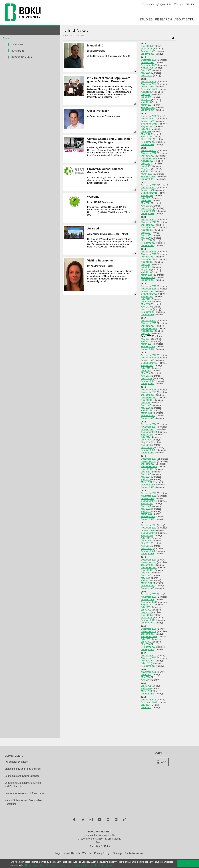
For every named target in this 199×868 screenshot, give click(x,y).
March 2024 (147, 105)
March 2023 (147, 139)
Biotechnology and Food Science (23, 769)
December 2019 (149, 252)
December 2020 (149, 220)
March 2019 (147, 275)
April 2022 (146, 171)
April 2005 (146, 688)
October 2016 (148, 360)
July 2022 (146, 163)
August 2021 (147, 195)
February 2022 (148, 176)
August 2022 (147, 161)
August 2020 (147, 230)
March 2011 (147, 549)
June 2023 (146, 132)
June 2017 (146, 336)
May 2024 (146, 100)
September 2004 (149, 702)
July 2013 (146, 472)
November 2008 (149, 631)
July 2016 (146, 368)
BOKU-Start (67, 36)
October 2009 (148, 599)
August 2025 (147, 68)
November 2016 (149, 358)
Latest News (17, 45)
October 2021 (148, 190)
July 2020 (146, 233)
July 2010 (146, 573)
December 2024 (149, 82)
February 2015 (148, 416)
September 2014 (149, 432)
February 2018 (148, 312)
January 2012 (148, 519)
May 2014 (146, 442)
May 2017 (146, 339)
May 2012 (146, 509)
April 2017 (146, 341)
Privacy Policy (102, 853)
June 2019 (146, 267)
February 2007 (148, 666)
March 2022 (147, 174)
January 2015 (148, 418)
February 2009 (148, 620)
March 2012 (147, 514)
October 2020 (148, 225)
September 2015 (149, 397)
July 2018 (146, 299)
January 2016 (148, 384)
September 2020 (149, 227)
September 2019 (149, 259)
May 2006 (146, 677)
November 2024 (149, 84)
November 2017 (149, 323)
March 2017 (147, 344)
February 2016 (148, 381)
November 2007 (149, 658)
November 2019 (149, 254)
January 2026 (148, 54)
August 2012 (147, 504)
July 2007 (146, 663)
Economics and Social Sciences (22, 776)
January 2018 (148, 315)
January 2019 (148, 280)
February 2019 (148, 277)
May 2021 (146, 203)
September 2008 (149, 637)
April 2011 (146, 546)
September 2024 (149, 89)
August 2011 (147, 536)
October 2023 (148, 121)
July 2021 (146, 198)
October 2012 (148, 498)
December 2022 (149, 151)
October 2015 (148, 395)
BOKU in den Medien (22, 57)
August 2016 (147, 366)
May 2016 (146, 373)
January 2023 (148, 145)
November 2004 (149, 700)
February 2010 (148, 586)
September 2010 (149, 567)
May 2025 (146, 73)
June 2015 (146, 405)
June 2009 (146, 610)
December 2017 (149, 321)
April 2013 (146, 479)
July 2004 (146, 705)
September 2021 (149, 193)
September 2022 (149, 158)
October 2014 (148, 429)
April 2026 (146, 46)
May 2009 (146, 612)
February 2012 (148, 516)
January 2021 (148, 213)
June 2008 (146, 642)
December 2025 (149, 60)
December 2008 (149, 629)
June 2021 (146, 201)
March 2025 (147, 75)
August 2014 (147, 435)
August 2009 (147, 605)
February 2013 (148, 485)
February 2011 (148, 551)
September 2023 (149, 124)
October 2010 (148, 565)
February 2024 (148, 107)
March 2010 (147, 583)
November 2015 (149, 392)
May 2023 (146, 134)
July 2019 (146, 265)
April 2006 (146, 680)
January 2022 (148, 179)
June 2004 (146, 707)
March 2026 (147, 49)
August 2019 (147, 262)
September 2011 (149, 533)
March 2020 (147, 240)
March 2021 (147, 208)
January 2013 (148, 487)
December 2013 (149, 459)
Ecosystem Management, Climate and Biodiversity (23, 785)
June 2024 (146, 97)
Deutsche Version (134, 853)
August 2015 (147, 400)
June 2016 (146, 371)
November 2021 (149, 188)
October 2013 (148, 464)
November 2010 (149, 562)
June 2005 (146, 686)
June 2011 (146, 541)
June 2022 (146, 166)
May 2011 (146, 543)
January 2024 (148, 110)
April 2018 (146, 307)
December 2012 (149, 493)
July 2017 (146, 334)
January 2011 (148, 554)
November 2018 (149, 289)
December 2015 (149, 390)
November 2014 (149, 427)
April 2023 (146, 137)
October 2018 (148, 291)
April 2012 (146, 511)
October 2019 (148, 257)
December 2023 (149, 116)
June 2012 (146, 506)
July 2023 (146, 129)
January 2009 (148, 623)
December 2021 (149, 185)
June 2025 (146, 70)
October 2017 (148, 326)
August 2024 (147, 92)
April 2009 (146, 615)
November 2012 (149, 496)
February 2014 (148, 450)
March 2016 (147, 378)
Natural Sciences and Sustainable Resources (23, 802)
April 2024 (146, 102)
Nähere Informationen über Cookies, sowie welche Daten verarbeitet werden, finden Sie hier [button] (69, 865)
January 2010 (148, 588)
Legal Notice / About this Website (73, 853)
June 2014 (146, 440)
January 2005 (148, 694)
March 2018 (147, 309)
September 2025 (149, 65)
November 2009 (149, 597)
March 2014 (147, 448)
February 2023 (148, 142)
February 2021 (148, 211)
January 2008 (148, 649)
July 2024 (146, 94)
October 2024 (148, 87)
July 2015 (146, 403)
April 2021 (146, 206)
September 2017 (149, 328)
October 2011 (148, 530)
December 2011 (149, 525)
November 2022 (149, 153)
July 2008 (146, 639)
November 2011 (149, 528)
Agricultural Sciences (16, 762)
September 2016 (149, 363)
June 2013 (146, 474)
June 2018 (146, 302)
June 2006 (146, 675)
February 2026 (148, 51)
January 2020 (148, 245)
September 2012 (149, 501)
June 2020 (146, 235)
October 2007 (148, 661)
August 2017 (147, 331)
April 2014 (146, 445)
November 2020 (149, 222)
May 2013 (146, 477)
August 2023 (147, 126)
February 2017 (148, 346)
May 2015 (146, 408)
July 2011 (146, 538)
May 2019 (146, 270)
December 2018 (149, 286)
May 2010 (146, 578)
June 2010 (146, 575)
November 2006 (149, 672)
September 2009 (149, 602)
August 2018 (147, 296)
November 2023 (149, 119)
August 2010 (147, 570)
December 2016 (149, 355)
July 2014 (146, 437)
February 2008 (148, 647)
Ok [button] (188, 864)
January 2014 (148, 453)
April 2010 (146, 580)
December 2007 (149, 656)
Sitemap (117, 853)
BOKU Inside (18, 51)
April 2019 (146, 272)
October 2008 (148, 634)
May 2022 (146, 169)
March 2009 (147, 618)
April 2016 (146, 376)
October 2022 (148, 156)
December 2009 (149, 594)
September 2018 (149, 294)
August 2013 (147, 469)
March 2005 (147, 691)
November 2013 (149, 461)
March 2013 (147, 482)
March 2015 (147, 413)
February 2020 (148, 243)
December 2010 (149, 560)
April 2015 (146, 410)
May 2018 (146, 304)
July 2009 (146, 607)
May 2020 (146, 238)
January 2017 (148, 349)
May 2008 (146, 644)
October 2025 (148, 62)
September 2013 (149, 466)
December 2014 (149, 424)
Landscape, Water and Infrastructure (25, 793)
